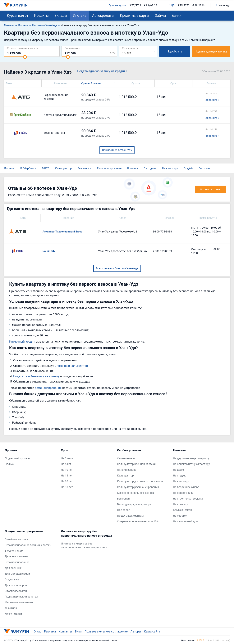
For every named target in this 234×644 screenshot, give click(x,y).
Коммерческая (182, 510)
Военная (133, 168)
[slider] (25, 57)
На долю (178, 470)
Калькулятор (63, 168)
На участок (180, 516)
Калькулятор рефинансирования (138, 487)
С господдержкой (16, 591)
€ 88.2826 (198, 5)
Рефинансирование (109, 168)
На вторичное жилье (186, 487)
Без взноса (84, 168)
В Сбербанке (28, 168)
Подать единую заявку (211, 51)
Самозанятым (126, 458)
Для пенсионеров (16, 585)
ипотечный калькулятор (71, 366)
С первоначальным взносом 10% (138, 521)
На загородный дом (186, 521)
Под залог (123, 510)
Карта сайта (152, 631)
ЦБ (172, 5)
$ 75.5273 (184, 5)
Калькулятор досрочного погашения (140, 481)
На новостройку (183, 493)
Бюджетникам (14, 551)
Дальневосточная (16, 556)
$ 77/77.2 (135, 5)
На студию (180, 475)
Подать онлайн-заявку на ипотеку (36, 376)
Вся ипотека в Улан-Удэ (117, 150)
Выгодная (150, 168)
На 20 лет (67, 481)
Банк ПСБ (49, 251)
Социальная (13, 579)
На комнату (180, 504)
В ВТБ (46, 168)
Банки (177, 15)
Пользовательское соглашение (106, 631)
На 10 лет (67, 470)
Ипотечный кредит (22, 341)
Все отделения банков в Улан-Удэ (117, 268)
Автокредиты (103, 15)
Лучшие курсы (116, 5)
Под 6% (188, 168)
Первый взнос (73, 48)
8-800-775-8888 (162, 231)
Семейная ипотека (16, 539)
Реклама (50, 631)
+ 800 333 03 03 (162, 251)
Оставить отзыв (210, 189)
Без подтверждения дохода (134, 504)
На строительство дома (188, 498)
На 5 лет (66, 464)
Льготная (204, 168)
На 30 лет (67, 487)
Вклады (61, 15)
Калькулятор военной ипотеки (136, 464)
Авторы (136, 631)
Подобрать (175, 51)
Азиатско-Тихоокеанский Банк (62, 232)
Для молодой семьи (17, 574)
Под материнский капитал (21, 596)
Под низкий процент (18, 458)
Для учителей (13, 614)
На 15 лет (67, 475)
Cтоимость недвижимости (23, 48)
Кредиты (41, 15)
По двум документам (130, 516)
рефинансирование (48, 388)
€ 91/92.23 (151, 5)
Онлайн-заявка (127, 470)
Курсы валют (18, 15)
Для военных (13, 568)
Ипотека (80, 15)
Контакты (65, 631)
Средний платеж (92, 83)
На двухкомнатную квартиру (191, 458)
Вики (78, 631)
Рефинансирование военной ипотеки (28, 545)
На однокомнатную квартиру (191, 464)
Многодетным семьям (19, 602)
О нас (37, 631)
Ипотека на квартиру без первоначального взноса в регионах (84, 545)
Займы (160, 15)
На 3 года (67, 458)
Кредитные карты (135, 15)
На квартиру (170, 168)
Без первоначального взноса (135, 493)
